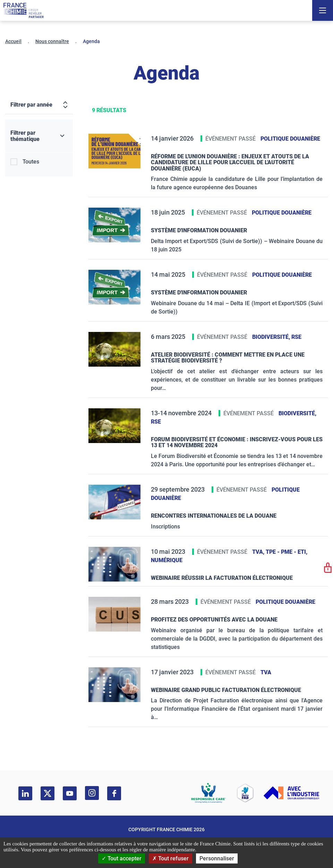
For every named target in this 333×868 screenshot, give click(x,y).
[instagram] (92, 793)
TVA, (259, 552)
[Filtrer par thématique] (39, 136)
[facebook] (114, 793)
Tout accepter (122, 858)
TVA (266, 672)
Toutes (31, 162)
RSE (296, 337)
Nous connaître (52, 41)
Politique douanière (290, 139)
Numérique (167, 560)
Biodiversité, (272, 337)
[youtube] (70, 793)
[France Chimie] (24, 10)
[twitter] (48, 793)
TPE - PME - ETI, (287, 552)
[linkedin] (25, 793)
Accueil (13, 41)
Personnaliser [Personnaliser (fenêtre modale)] (217, 858)
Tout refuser (170, 858)
